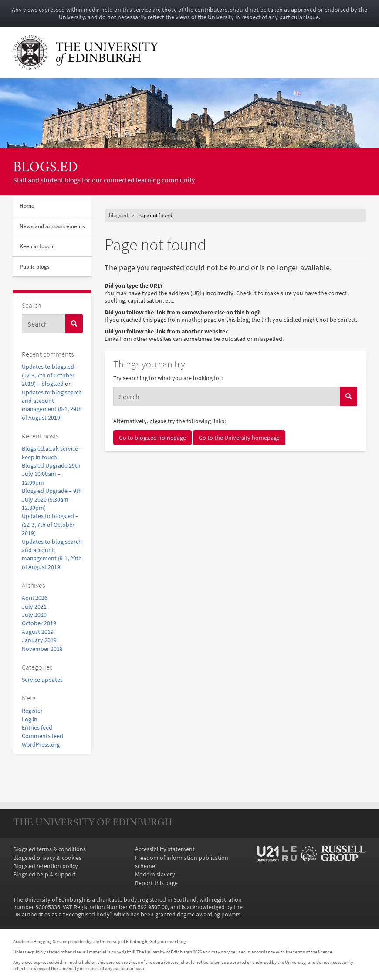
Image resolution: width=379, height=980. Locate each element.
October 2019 (39, 623)
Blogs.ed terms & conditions (49, 849)
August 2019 (38, 632)
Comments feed (42, 736)
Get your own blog (168, 941)
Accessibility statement (165, 849)
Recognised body (88, 914)
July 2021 (34, 607)
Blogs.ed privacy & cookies (47, 858)
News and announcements (52, 226)
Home (27, 206)
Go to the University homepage (239, 438)
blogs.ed (46, 168)
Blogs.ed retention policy (46, 866)
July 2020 (34, 615)
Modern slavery (155, 874)
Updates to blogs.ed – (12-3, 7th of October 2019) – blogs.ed (50, 375)
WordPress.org (41, 745)
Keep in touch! (37, 246)
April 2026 (35, 598)
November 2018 (42, 649)
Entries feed (37, 728)
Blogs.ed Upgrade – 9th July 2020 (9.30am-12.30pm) (52, 499)
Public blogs (35, 267)
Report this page (156, 883)
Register (32, 711)
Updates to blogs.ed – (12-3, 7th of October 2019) (50, 525)
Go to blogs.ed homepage (152, 438)
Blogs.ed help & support (44, 874)
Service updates (42, 680)
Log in (30, 719)
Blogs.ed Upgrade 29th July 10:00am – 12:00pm (51, 474)
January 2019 (39, 640)
